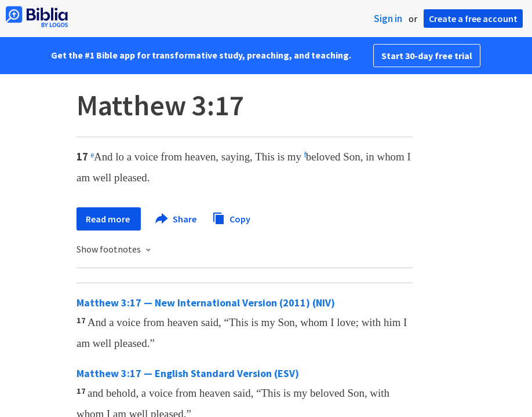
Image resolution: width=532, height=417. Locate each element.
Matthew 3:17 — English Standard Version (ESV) (188, 373)
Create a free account (473, 19)
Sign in (388, 19)
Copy (231, 217)
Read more (109, 219)
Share (176, 219)
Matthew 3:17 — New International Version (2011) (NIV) (206, 303)
